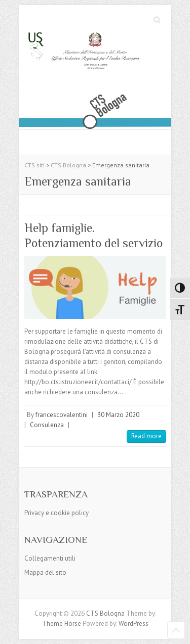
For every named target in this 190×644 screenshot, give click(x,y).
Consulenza (47, 425)
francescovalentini (62, 415)
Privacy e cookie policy (56, 513)
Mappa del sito (45, 572)
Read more (146, 436)
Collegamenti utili (50, 558)
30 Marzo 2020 (118, 415)
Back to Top (176, 630)
